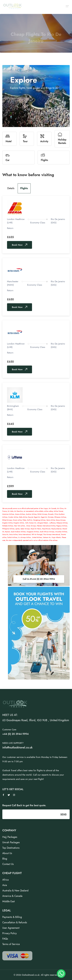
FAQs (5, 939)
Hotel (9, 139)
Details (11, 188)
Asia (5, 885)
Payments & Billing (12, 917)
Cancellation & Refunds (15, 922)
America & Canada (12, 896)
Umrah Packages (11, 842)
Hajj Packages (10, 837)
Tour (25, 139)
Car (8, 157)
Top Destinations (11, 848)
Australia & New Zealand (15, 891)
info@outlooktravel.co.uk (17, 748)
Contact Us (8, 864)
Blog (5, 859)
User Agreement (11, 928)
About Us (7, 853)
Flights (45, 157)
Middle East (9, 901)
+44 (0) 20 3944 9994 (43, 579)
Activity (44, 139)
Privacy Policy (10, 933)
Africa (5, 880)
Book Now (20, 245)
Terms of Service (11, 944)
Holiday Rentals (62, 139)
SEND (64, 814)
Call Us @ (39, 579)
